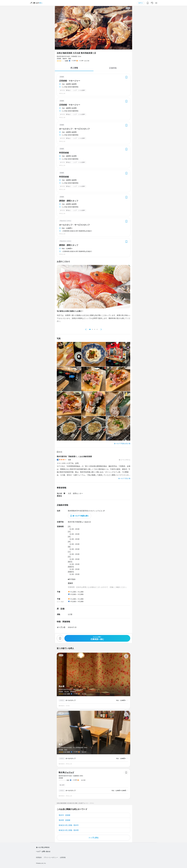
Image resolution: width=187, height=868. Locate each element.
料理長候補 (64, 153)
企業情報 (63, 857)
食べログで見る (123, 478)
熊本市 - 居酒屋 (65, 815)
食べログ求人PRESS (43, 847)
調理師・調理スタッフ (69, 201)
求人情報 (74, 68)
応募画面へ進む (97, 638)
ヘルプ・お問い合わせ (43, 852)
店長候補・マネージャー (70, 81)
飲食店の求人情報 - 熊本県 (69, 830)
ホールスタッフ (71, 700)
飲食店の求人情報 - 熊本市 (69, 825)
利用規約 (39, 857)
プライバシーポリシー (51, 857)
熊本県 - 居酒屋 (65, 820)
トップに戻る (93, 838)
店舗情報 (113, 68)
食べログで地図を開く (81, 516)
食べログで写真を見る (121, 444)
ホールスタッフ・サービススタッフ (74, 129)
